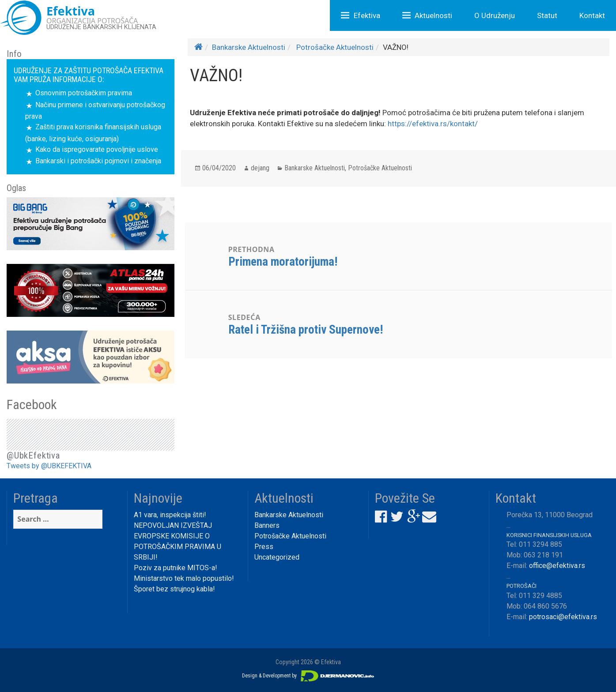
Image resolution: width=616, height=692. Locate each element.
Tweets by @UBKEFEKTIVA (49, 466)
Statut (547, 15)
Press (264, 547)
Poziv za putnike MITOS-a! (176, 568)
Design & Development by (308, 676)
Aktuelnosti (433, 15)
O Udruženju (495, 15)
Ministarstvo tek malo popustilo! (184, 578)
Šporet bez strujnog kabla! (174, 589)
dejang (260, 168)
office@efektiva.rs (557, 566)
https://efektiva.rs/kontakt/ (433, 124)
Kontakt (592, 15)
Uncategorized (277, 557)
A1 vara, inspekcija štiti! (170, 515)
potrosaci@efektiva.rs (563, 617)
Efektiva (367, 15)
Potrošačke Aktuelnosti (335, 47)
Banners (267, 525)
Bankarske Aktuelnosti (249, 47)
